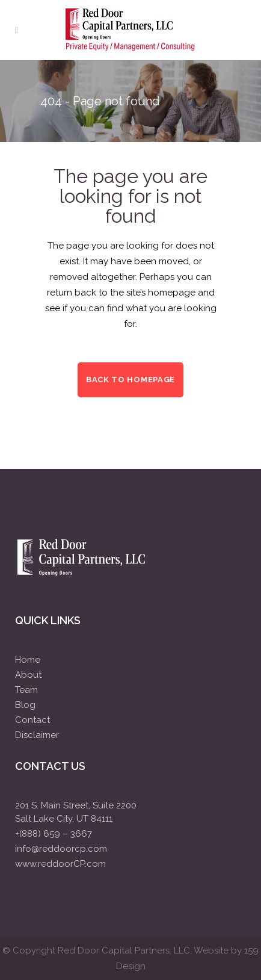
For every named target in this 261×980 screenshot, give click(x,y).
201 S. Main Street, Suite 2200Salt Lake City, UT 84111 (76, 812)
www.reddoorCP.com (60, 864)
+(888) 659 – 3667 (54, 834)
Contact (32, 720)
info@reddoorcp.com (61, 849)
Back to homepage (130, 380)
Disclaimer (37, 735)
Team (26, 690)
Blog (25, 705)
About (28, 675)
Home (28, 660)
